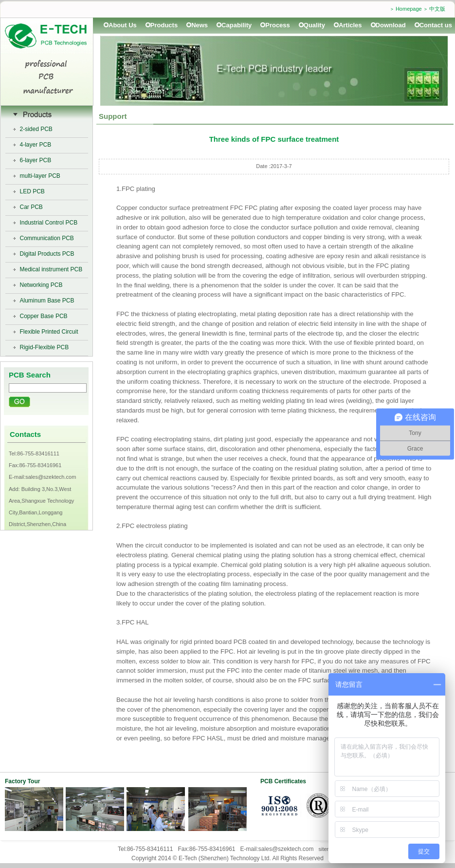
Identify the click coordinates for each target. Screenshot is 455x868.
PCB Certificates (283, 781)
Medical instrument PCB (51, 269)
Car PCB (31, 207)
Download (391, 25)
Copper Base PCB (44, 316)
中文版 (437, 9)
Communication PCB (47, 238)
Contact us (436, 25)
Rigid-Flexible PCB (45, 347)
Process (278, 25)
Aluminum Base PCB (47, 301)
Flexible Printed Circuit (49, 332)
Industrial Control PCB (49, 223)
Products (164, 25)
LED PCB (32, 191)
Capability (237, 25)
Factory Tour (22, 781)
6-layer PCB (36, 160)
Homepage (409, 9)
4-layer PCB (36, 145)
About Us (123, 25)
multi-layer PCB (40, 176)
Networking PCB (41, 285)
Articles (350, 25)
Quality (314, 25)
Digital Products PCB (47, 254)
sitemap (328, 849)
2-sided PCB (36, 129)
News (200, 25)
